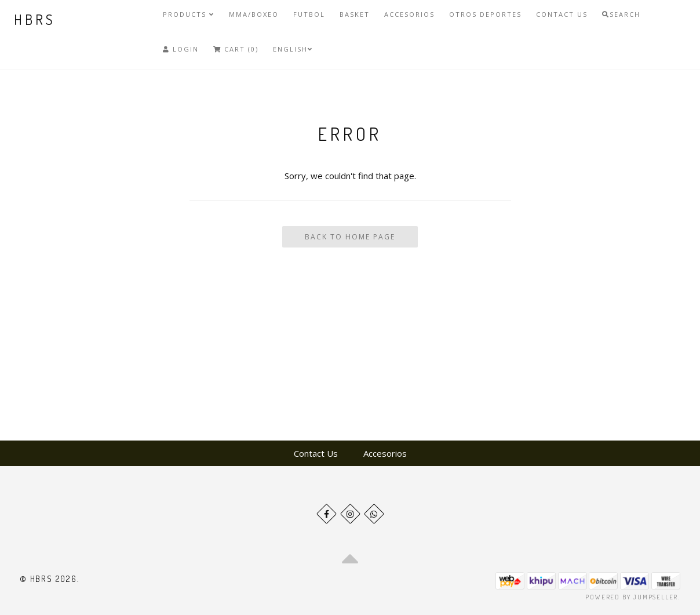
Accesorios (409, 14)
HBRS (34, 19)
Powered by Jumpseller (632, 597)
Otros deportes (485, 14)
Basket (355, 14)
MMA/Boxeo (254, 14)
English (293, 49)
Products (189, 14)
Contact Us (562, 14)
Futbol (309, 14)
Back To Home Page (350, 237)
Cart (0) (236, 49)
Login (181, 49)
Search (621, 14)
